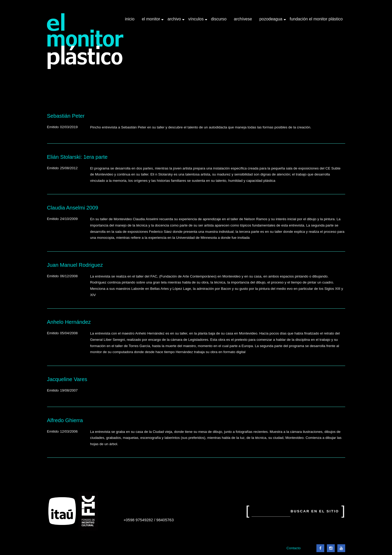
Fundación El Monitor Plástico (316, 19)
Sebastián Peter (66, 116)
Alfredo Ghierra (65, 420)
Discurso (219, 19)
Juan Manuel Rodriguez (75, 265)
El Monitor (151, 21)
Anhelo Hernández (69, 322)
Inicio (130, 19)
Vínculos (197, 21)
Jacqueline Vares (67, 379)
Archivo (175, 21)
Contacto (293, 548)
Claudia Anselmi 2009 (73, 208)
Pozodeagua (271, 21)
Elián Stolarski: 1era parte (77, 157)
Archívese (243, 19)
